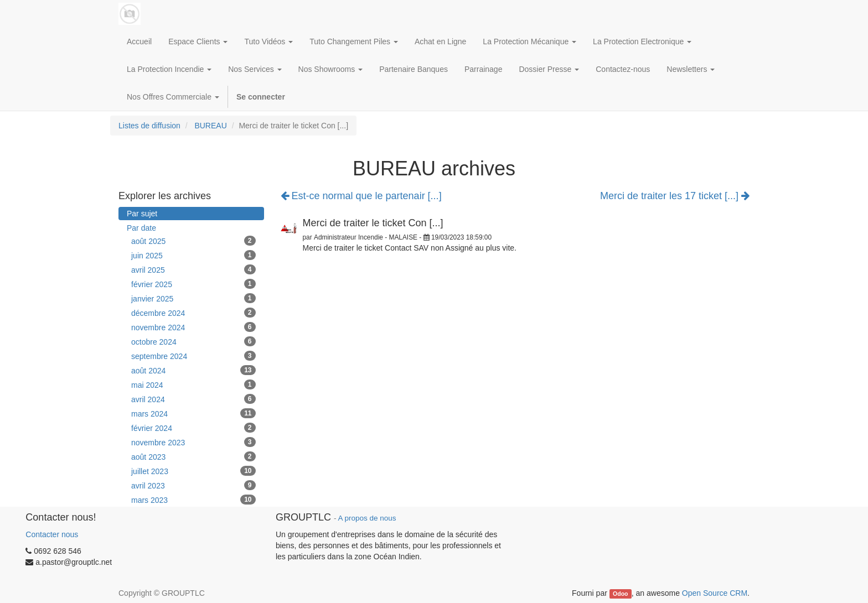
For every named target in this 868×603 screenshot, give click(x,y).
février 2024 (193, 428)
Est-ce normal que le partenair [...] (361, 196)
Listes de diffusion (149, 126)
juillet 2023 (193, 471)
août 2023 (193, 456)
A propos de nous (367, 518)
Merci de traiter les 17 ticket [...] (675, 196)
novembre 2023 (193, 442)
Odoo (620, 594)
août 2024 (193, 370)
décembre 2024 (193, 313)
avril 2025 (193, 269)
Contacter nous (52, 534)
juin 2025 (193, 255)
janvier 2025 (193, 298)
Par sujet (142, 214)
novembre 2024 (193, 327)
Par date (141, 228)
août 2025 (193, 241)
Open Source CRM (715, 593)
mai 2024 (193, 384)
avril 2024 (193, 399)
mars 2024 (193, 413)
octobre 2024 (193, 341)
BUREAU (210, 126)
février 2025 (193, 284)
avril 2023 (193, 485)
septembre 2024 (193, 356)
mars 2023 (193, 500)
